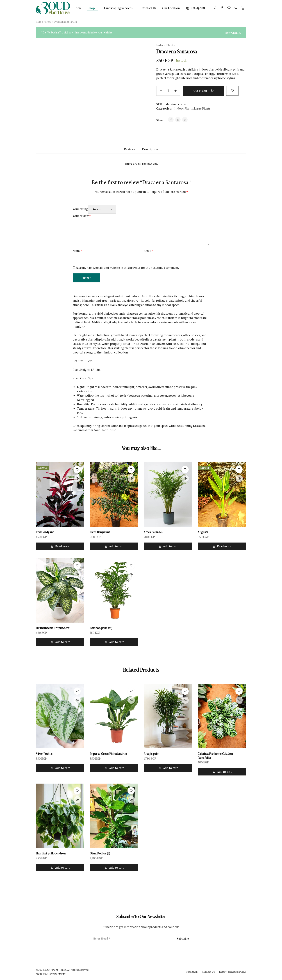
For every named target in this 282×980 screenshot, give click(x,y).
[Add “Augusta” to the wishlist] (239, 469)
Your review (82, 216)
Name (78, 251)
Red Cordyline (45, 532)
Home (78, 8)
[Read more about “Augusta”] (222, 546)
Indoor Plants (165, 45)
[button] (114, 546)
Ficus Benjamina (100, 532)
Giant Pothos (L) (100, 854)
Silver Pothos (44, 754)
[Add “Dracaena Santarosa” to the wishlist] (234, 90)
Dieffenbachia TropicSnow (53, 628)
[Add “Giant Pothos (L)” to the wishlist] (131, 791)
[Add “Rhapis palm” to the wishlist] (185, 691)
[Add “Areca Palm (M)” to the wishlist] (185, 469)
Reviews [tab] (129, 149)
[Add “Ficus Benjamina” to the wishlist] (131, 469)
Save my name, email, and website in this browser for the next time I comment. (127, 268)
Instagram (192, 972)
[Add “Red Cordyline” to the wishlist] (77, 469)
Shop (48, 22)
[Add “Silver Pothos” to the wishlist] (77, 691)
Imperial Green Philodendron (108, 754)
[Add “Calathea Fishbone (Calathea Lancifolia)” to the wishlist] (239, 691)
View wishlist (233, 33)
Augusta (203, 532)
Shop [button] (91, 8)
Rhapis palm (152, 754)
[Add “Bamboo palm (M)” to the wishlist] (131, 566)
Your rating (80, 209)
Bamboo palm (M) (101, 628)
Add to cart (204, 91)
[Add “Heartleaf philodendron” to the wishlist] (77, 791)
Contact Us (149, 8)
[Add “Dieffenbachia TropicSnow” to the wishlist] (77, 566)
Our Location (171, 8)
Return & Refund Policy (233, 972)
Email (149, 251)
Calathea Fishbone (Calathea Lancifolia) (215, 756)
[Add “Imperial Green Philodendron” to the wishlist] (131, 691)
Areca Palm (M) (153, 532)
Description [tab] (150, 149)
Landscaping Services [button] (118, 8)
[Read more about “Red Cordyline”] (60, 546)
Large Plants (202, 108)
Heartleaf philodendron (51, 854)
